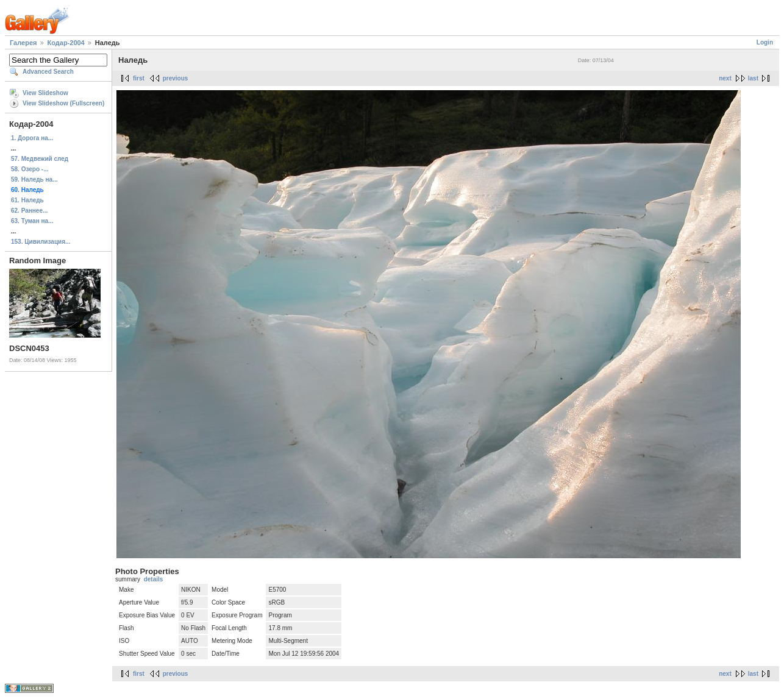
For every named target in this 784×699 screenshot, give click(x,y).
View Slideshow (45, 93)
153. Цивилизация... (41, 242)
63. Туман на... (32, 221)
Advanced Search (48, 72)
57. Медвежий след (40, 159)
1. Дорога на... (32, 138)
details (154, 579)
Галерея (23, 43)
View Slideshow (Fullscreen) (63, 103)
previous (176, 78)
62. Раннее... (29, 211)
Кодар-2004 (66, 43)
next (725, 78)
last (753, 78)
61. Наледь (27, 200)
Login (765, 42)
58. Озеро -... (30, 169)
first (139, 78)
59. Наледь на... (34, 179)
